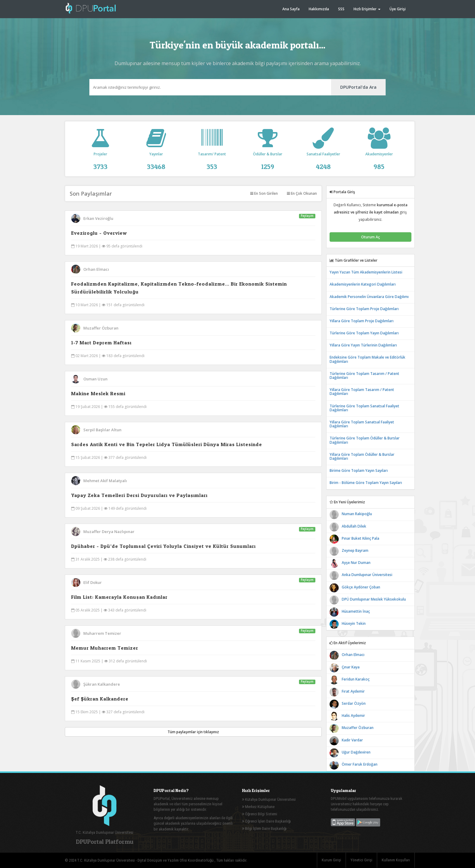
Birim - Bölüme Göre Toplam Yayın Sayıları (366, 483)
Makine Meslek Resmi (98, 393)
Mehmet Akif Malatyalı (105, 481)
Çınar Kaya (351, 667)
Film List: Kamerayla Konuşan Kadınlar (119, 597)
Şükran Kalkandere (102, 684)
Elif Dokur (93, 582)
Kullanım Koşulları (396, 860)
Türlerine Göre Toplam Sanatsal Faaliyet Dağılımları (364, 408)
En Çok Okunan (302, 193)
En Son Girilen (264, 193)
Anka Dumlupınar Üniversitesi (367, 575)
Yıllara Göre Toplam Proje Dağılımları (362, 321)
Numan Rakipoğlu (357, 514)
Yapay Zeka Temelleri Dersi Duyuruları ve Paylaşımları (139, 495)
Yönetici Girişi (361, 860)
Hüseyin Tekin (354, 623)
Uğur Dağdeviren (356, 752)
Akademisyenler (379, 156)
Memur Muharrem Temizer (105, 648)
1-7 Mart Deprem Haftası (101, 343)
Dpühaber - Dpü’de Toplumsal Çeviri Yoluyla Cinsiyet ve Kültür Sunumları (163, 546)
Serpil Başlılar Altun (102, 430)
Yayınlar (156, 156)
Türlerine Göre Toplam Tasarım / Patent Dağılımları (364, 376)
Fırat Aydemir (353, 691)
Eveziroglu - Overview (99, 233)
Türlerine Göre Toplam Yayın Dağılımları (364, 333)
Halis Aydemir (353, 716)
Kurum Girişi (331, 860)
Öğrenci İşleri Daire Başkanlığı (266, 821)
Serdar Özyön (354, 703)
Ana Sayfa (291, 9)
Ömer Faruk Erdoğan (360, 764)
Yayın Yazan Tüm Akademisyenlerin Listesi (366, 272)
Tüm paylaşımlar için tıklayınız (193, 732)
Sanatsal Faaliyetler (323, 156)
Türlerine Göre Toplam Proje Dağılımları (364, 309)
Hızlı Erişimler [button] (367, 9)
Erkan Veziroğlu (98, 218)
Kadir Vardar (352, 740)
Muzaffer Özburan (101, 328)
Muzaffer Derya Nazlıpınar (109, 532)
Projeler (101, 156)
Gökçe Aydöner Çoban (361, 587)
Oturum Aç (370, 237)
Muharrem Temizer (102, 633)
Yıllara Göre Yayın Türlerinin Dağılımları (363, 345)
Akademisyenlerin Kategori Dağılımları (363, 284)
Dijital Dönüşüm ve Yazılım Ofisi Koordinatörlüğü (176, 860)
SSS (341, 9)
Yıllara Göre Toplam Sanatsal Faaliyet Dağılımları (362, 424)
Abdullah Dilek (354, 526)
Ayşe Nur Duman (356, 563)
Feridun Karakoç (356, 679)
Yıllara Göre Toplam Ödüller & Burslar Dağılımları (362, 456)
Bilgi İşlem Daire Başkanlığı (264, 828)
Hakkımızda (319, 9)
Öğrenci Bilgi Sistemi (260, 814)
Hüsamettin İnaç (356, 611)
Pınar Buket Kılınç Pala (360, 538)
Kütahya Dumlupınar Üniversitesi (269, 799)
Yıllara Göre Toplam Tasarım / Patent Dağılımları (362, 392)
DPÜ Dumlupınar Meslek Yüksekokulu (374, 599)
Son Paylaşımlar (91, 194)
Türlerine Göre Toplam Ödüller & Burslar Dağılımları (365, 440)
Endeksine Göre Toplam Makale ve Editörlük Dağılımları (367, 359)
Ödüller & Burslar (267, 156)
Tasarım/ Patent (212, 156)
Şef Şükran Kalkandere (100, 699)
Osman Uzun (95, 379)
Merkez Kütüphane (258, 807)
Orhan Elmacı (96, 269)
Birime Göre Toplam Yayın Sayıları (359, 470)
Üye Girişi (398, 9)
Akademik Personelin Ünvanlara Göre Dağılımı (369, 297)
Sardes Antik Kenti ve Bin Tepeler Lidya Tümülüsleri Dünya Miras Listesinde (167, 444)
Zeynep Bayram (355, 550)
